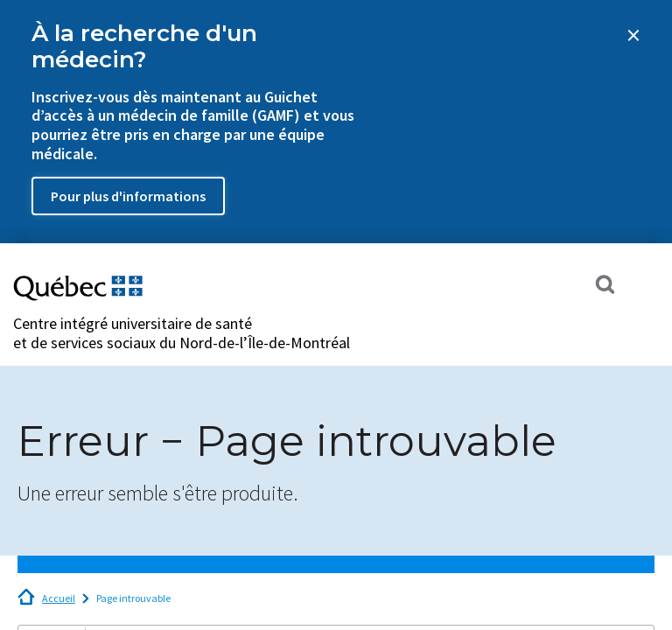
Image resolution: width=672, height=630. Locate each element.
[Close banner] (633, 35)
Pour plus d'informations (128, 196)
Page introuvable (133, 598)
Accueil (59, 598)
